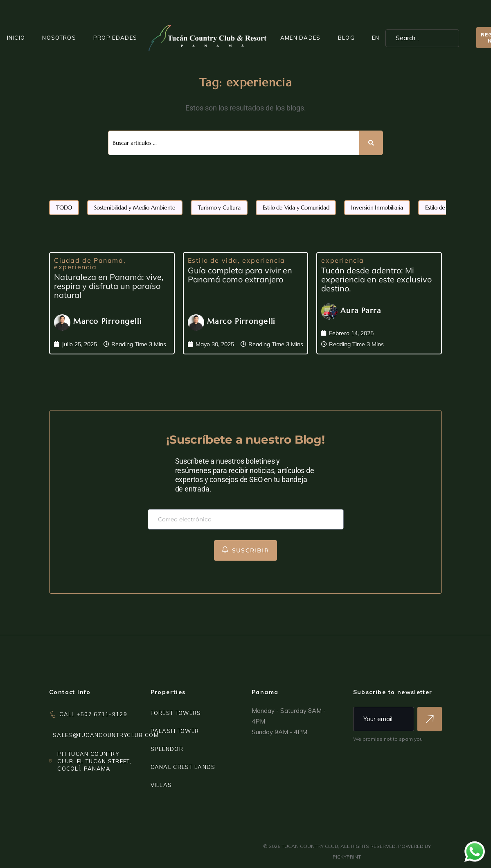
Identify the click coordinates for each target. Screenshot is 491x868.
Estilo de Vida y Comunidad (296, 207)
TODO (64, 207)
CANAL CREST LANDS (183, 767)
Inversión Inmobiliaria (377, 207)
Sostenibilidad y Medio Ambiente (135, 207)
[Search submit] (371, 143)
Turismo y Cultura (219, 207)
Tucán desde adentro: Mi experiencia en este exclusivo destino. (376, 279)
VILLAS (161, 785)
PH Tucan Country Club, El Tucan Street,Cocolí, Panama (94, 761)
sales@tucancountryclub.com (106, 735)
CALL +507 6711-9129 (93, 714)
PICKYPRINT (347, 857)
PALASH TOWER (175, 731)
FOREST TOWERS (176, 713)
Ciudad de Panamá (89, 260)
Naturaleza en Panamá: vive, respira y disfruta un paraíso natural (109, 286)
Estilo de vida (213, 260)
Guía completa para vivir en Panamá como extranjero (240, 275)
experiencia (75, 267)
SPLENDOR (167, 749)
